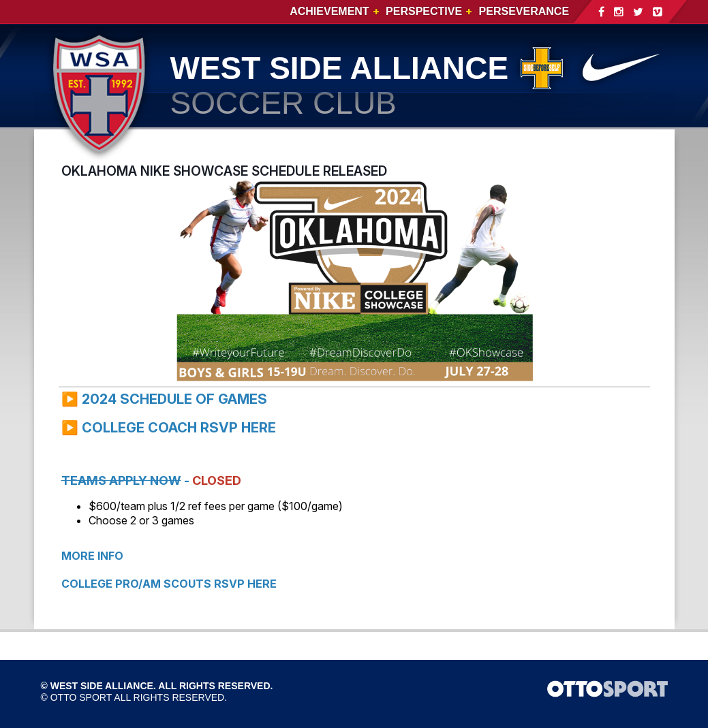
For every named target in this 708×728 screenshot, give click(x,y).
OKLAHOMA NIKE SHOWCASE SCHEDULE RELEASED (224, 171)
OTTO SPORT (81, 697)
